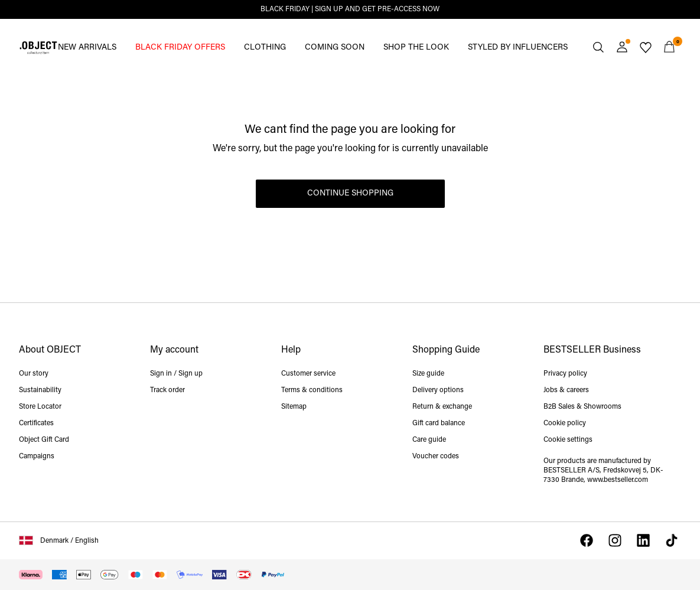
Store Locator (40, 407)
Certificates (36, 423)
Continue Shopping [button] (350, 193)
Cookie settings (568, 440)
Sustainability (40, 390)
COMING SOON (335, 48)
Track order (167, 390)
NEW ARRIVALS (87, 48)
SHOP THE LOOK (416, 48)
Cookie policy (565, 423)
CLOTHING (265, 48)
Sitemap (294, 407)
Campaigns (37, 457)
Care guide (429, 440)
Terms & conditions (312, 390)
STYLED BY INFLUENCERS (518, 48)
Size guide (428, 374)
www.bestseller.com (618, 480)
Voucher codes (436, 457)
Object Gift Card (44, 440)
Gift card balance (439, 423)
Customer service (308, 374)
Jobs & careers (566, 390)
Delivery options (438, 390)
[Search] (598, 47)
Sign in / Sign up (176, 374)
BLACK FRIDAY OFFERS (180, 48)
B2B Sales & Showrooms (582, 407)
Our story (34, 374)
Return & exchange (442, 407)
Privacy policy (565, 374)
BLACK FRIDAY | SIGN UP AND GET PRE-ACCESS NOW (350, 9)
